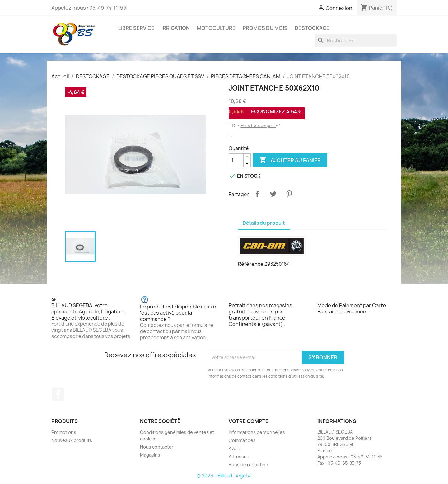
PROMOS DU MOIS (265, 28)
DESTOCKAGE (312, 28)
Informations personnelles (257, 432)
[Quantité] (236, 160)
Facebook (58, 394)
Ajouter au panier (290, 160)
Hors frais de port (258, 125)
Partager (257, 194)
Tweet (273, 194)
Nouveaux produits (72, 440)
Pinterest (289, 194)
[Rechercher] (356, 40)
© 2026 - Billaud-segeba (224, 476)
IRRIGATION (176, 28)
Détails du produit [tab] (264, 223)
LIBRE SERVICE (136, 28)
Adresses (239, 456)
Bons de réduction (248, 465)
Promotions (64, 432)
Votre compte (249, 421)
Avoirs (235, 448)
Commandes (242, 440)
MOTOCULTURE (216, 28)
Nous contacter (157, 447)
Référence (251, 264)
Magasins (150, 455)
